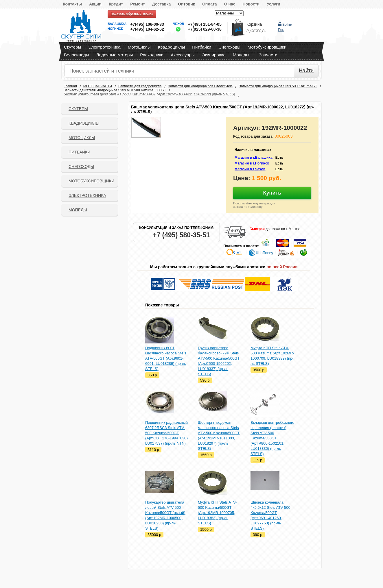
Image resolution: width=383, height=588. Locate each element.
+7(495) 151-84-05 (205, 24)
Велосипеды (77, 55)
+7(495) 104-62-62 (147, 29)
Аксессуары (183, 55)
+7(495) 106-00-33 (147, 24)
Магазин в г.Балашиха (254, 158)
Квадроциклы (172, 47)
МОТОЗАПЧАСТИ (98, 86)
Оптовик (186, 4)
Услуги (274, 4)
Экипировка (214, 55)
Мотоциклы (139, 47)
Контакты (72, 4)
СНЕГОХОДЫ (81, 167)
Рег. (281, 30)
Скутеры (72, 47)
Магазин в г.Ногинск (252, 163)
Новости (251, 4)
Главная (70, 86)
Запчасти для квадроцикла (140, 86)
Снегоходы (229, 47)
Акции (95, 4)
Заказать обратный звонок (132, 14)
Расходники (152, 55)
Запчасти (268, 55)
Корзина (254, 24)
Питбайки (202, 47)
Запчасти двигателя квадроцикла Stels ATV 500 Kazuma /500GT (115, 90)
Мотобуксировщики (267, 47)
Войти (287, 25)
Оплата (210, 4)
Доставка (161, 4)
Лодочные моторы (115, 55)
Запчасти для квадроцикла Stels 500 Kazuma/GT (278, 86)
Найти (306, 71)
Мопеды (241, 55)
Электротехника (104, 47)
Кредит (116, 4)
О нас (230, 4)
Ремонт (138, 4)
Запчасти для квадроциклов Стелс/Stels (200, 86)
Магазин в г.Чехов (250, 169)
